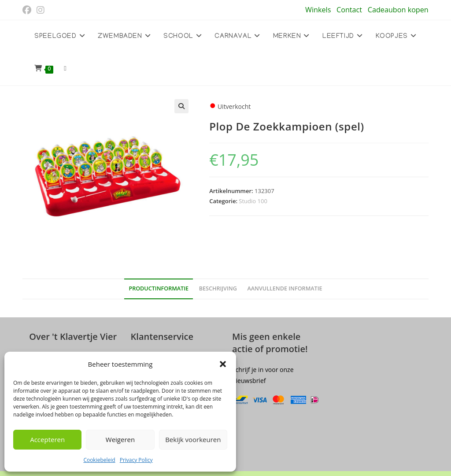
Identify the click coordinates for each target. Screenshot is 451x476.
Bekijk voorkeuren (193, 439)
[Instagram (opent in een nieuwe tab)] (41, 10)
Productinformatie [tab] (159, 288)
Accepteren (47, 439)
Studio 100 (253, 201)
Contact (349, 10)
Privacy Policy (136, 460)
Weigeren (120, 439)
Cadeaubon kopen (398, 10)
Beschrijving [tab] (218, 288)
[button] (223, 364)
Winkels (318, 10)
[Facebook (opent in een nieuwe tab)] (28, 10)
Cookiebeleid (99, 460)
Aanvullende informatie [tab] (285, 288)
